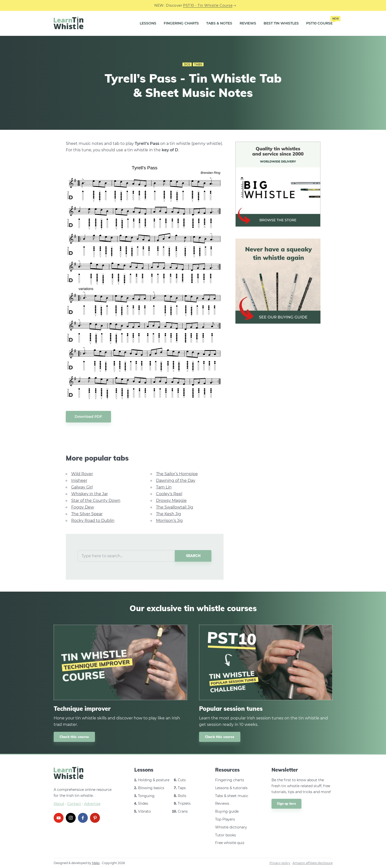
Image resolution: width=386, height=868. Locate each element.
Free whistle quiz (230, 843)
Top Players (225, 819)
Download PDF (88, 417)
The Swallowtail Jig (175, 507)
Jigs (187, 64)
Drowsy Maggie (171, 501)
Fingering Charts (181, 23)
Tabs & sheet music (232, 796)
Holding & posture (154, 780)
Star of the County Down (96, 501)
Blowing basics (151, 788)
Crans (183, 811)
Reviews (248, 23)
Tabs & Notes (219, 23)
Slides (143, 803)
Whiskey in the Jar (90, 494)
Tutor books (226, 835)
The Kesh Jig (169, 514)
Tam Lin (164, 487)
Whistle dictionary (231, 827)
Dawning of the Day (176, 480)
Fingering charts (230, 780)
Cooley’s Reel (169, 494)
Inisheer (79, 480)
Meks (96, 863)
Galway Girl (82, 487)
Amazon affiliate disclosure (313, 863)
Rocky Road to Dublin (93, 521)
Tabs (198, 64)
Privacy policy (280, 863)
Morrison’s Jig (169, 521)
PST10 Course (319, 22)
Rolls (182, 796)
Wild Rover (82, 474)
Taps (182, 788)
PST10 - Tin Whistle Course (208, 5)
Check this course (74, 737)
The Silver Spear (87, 514)
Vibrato (144, 811)
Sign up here (286, 804)
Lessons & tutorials (231, 788)
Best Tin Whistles (281, 23)
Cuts (182, 780)
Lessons (148, 23)
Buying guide (227, 811)
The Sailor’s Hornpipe (177, 474)
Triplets (184, 803)
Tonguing (146, 796)
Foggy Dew (83, 507)
